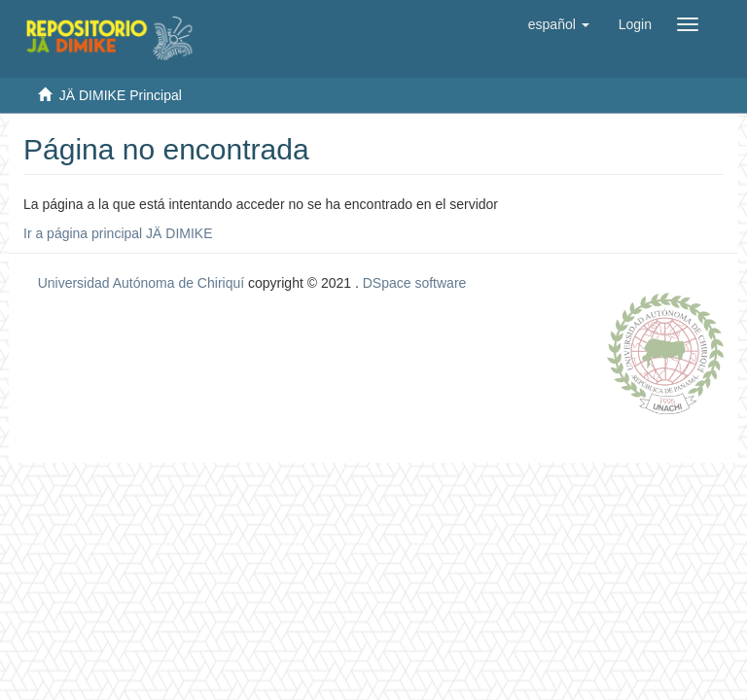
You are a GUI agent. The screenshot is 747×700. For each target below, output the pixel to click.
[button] (559, 24)
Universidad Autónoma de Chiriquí (141, 283)
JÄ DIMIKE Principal (121, 95)
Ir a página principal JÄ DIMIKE (118, 233)
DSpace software (415, 283)
